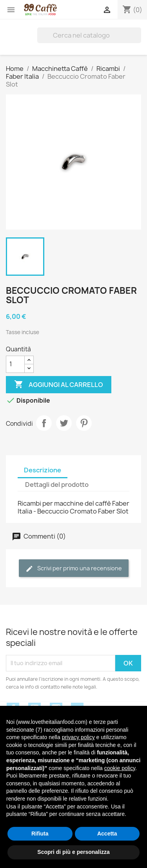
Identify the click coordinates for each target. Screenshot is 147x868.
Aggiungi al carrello (59, 385)
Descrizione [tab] (43, 470)
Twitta (64, 423)
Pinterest (84, 423)
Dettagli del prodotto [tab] (57, 485)
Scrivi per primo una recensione (74, 569)
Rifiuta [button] (40, 834)
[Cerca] (89, 35)
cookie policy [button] (120, 768)
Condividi (44, 423)
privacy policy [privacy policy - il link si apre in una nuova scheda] (78, 737)
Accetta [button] (107, 834)
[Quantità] (15, 364)
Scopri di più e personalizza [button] (73, 852)
